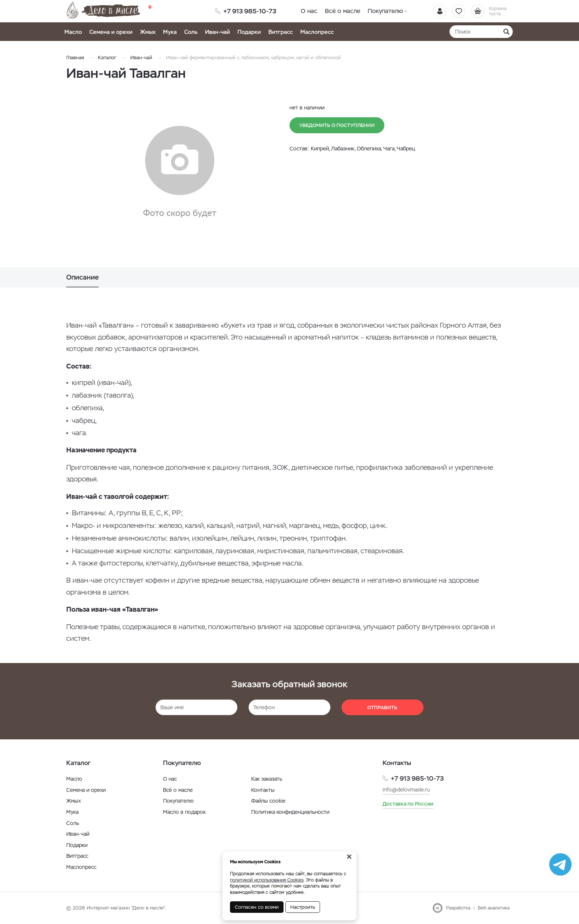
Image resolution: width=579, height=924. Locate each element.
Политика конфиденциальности (290, 812)
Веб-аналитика (494, 908)
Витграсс (281, 32)
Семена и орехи (111, 32)
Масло (73, 32)
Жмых (148, 32)
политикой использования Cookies (267, 880)
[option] (180, 172)
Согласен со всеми (257, 907)
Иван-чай (217, 32)
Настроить (303, 907)
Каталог (107, 58)
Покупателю (385, 11)
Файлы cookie (268, 801)
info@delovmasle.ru (406, 790)
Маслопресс (317, 32)
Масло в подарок (184, 812)
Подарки (249, 32)
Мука (170, 32)
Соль (191, 32)
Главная (75, 58)
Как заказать (267, 779)
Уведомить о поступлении (337, 125)
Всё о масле (343, 11)
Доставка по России (408, 804)
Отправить (382, 708)
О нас (309, 11)
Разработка (458, 908)
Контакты (263, 790)
